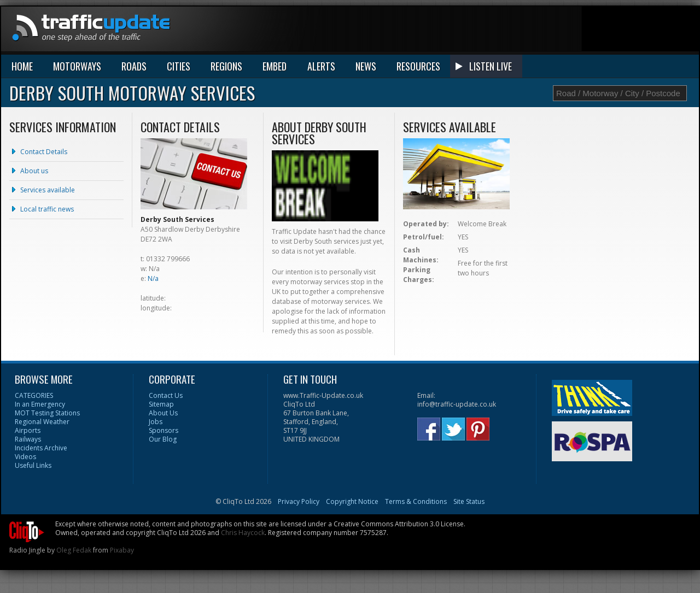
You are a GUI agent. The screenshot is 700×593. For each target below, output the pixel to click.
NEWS (366, 66)
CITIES (179, 66)
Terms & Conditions (416, 501)
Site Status (469, 501)
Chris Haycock (243, 533)
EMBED (275, 66)
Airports (28, 430)
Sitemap (161, 404)
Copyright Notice (352, 501)
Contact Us (166, 395)
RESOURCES (418, 66)
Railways (28, 439)
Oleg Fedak (74, 550)
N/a (153, 278)
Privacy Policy (299, 501)
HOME (22, 66)
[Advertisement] (500, 31)
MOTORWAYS (77, 66)
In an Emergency (40, 404)
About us (34, 171)
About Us (163, 413)
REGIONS (226, 66)
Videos (25, 457)
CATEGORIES (34, 395)
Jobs (156, 422)
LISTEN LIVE (491, 66)
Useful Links (33, 465)
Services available (48, 190)
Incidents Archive (41, 448)
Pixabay (122, 550)
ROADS (134, 66)
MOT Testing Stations (47, 413)
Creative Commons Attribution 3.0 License (399, 524)
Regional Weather (42, 422)
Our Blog (163, 439)
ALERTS (321, 66)
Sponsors (164, 430)
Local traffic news (47, 209)
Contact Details (44, 152)
